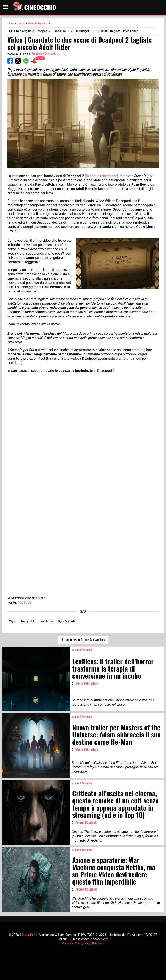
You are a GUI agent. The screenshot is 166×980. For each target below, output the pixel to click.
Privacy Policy (83, 943)
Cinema (21, 23)
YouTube (24, 602)
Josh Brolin (46, 621)
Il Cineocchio (27, 934)
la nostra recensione (102, 176)
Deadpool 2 (28, 621)
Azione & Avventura (38, 23)
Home (11, 23)
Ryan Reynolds (67, 621)
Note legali (98, 943)
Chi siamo (68, 943)
